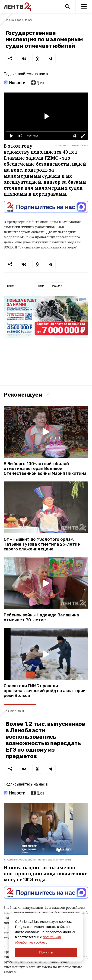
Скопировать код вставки (71, 145)
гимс (41, 286)
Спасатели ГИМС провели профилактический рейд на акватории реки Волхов (45, 691)
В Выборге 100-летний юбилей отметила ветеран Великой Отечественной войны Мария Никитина (45, 469)
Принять (46, 952)
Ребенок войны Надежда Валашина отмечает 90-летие (41, 618)
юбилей (57, 286)
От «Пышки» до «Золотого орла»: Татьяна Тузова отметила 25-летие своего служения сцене (42, 544)
